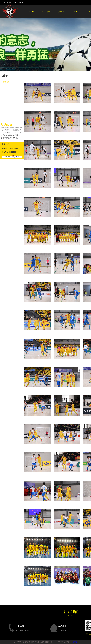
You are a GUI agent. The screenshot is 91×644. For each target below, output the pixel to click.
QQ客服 (15, 157)
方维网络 (74, 642)
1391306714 (64, 630)
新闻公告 (46, 12)
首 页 (31, 12)
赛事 (76, 12)
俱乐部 (61, 12)
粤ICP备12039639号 (57, 642)
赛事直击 (6, 82)
